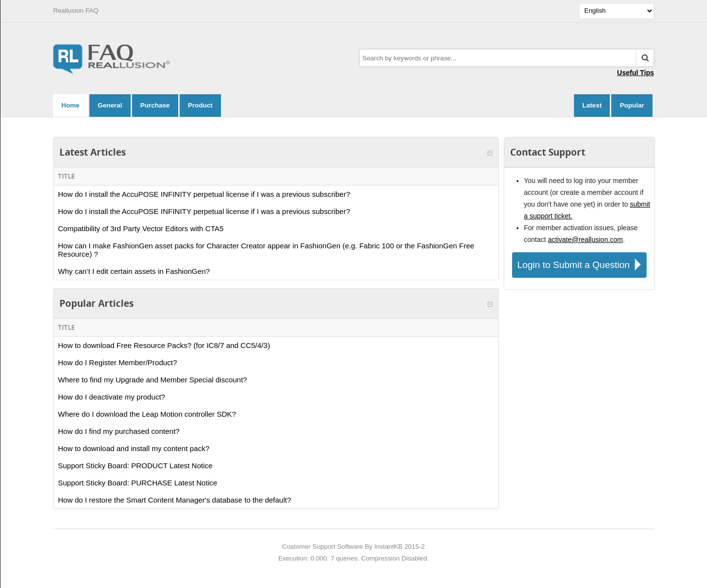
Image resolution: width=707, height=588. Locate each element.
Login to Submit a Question (582, 265)
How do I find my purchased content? (119, 431)
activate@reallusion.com (585, 240)
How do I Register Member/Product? (118, 362)
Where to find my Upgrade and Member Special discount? (152, 380)
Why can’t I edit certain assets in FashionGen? (134, 271)
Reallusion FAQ (76, 11)
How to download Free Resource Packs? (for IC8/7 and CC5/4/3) (164, 345)
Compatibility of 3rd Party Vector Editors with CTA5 (141, 228)
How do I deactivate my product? (111, 397)
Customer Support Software (323, 547)
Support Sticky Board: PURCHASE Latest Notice (137, 483)
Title (66, 176)
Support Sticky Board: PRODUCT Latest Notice (135, 466)
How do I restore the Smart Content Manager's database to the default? (175, 500)
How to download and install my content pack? (134, 448)
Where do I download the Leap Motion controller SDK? (147, 414)
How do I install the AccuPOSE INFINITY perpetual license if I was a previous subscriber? (204, 194)
